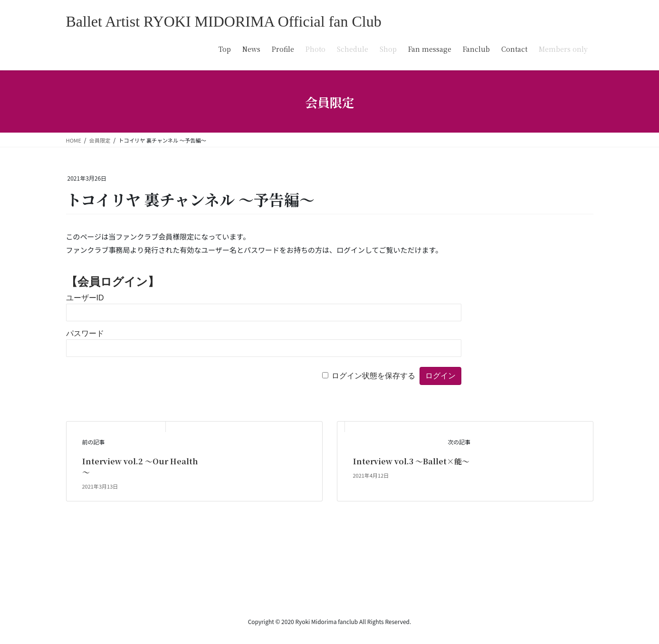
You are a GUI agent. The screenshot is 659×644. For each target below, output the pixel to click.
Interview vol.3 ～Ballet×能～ (411, 461)
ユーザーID (85, 298)
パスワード (85, 333)
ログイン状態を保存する (373, 376)
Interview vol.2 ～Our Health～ (140, 466)
